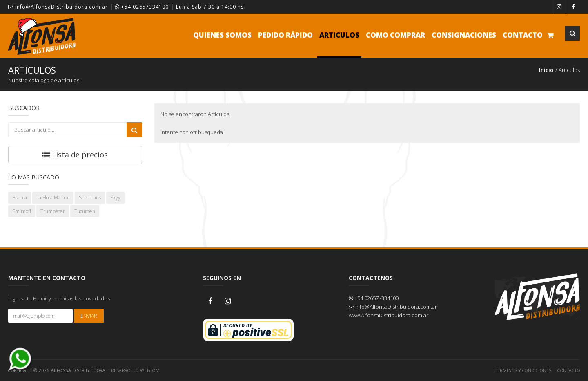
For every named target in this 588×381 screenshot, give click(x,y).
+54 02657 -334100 (374, 298)
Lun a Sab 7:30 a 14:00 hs (210, 7)
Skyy (115, 198)
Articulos (339, 35)
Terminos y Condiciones (523, 370)
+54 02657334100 (142, 7)
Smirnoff (22, 211)
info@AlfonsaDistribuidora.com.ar (58, 7)
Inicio (546, 70)
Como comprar (395, 35)
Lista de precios (75, 155)
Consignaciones (464, 35)
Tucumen (85, 211)
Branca (20, 198)
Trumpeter (53, 211)
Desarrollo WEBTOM (136, 370)
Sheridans (90, 198)
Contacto (523, 35)
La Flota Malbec (53, 198)
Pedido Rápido (285, 35)
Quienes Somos (222, 35)
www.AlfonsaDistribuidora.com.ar (389, 315)
